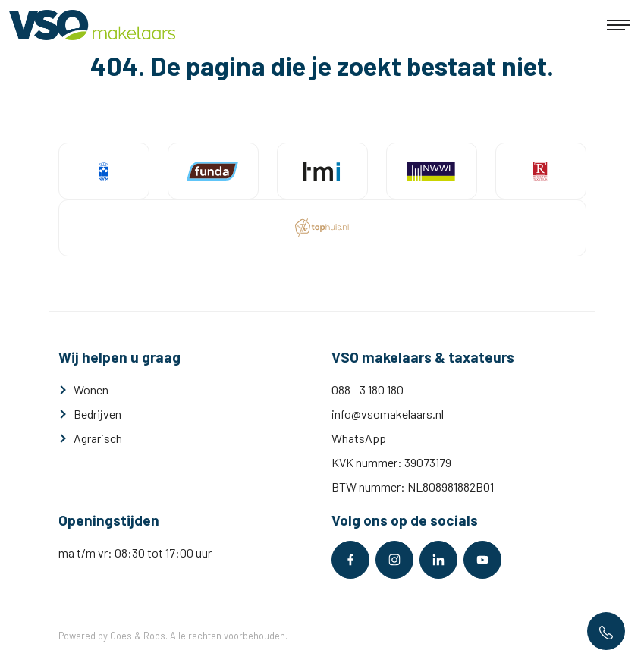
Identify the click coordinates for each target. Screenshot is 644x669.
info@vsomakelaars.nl (388, 414)
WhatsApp (359, 438)
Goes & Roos (138, 636)
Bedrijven (97, 414)
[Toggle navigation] (619, 25)
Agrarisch (98, 438)
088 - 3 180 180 (368, 389)
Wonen (91, 389)
